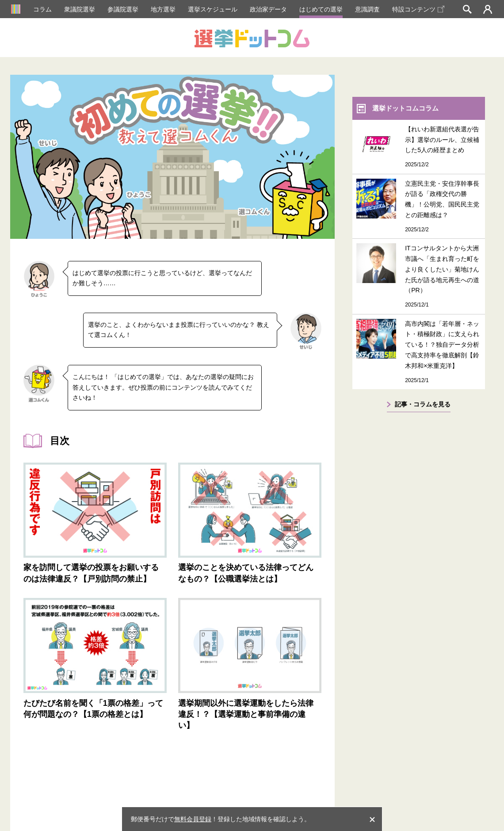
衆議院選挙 (80, 9)
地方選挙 (163, 9)
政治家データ (268, 9)
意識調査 (367, 9)
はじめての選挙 (321, 9)
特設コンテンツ (418, 9)
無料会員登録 (193, 819)
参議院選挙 (123, 9)
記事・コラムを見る (423, 404)
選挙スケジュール (213, 9)
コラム (42, 9)
